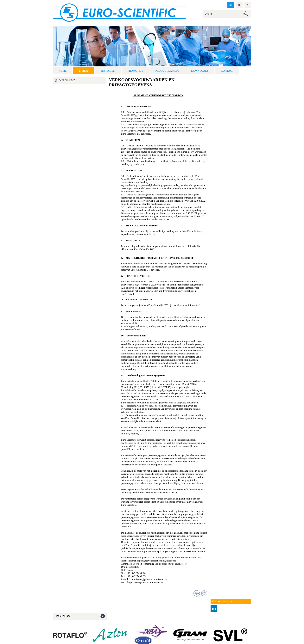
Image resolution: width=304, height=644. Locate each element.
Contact (227, 71)
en (248, 5)
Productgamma (167, 71)
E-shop (84, 71)
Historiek (108, 71)
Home (63, 71)
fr (239, 5)
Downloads (200, 71)
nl (231, 5)
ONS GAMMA (67, 80)
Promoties (135, 71)
